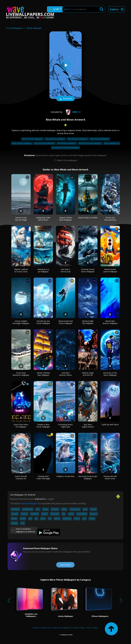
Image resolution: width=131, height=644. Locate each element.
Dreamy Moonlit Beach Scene (110, 477)
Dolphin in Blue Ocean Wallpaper (43, 426)
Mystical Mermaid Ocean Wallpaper (66, 322)
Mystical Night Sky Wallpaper (88, 322)
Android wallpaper (29, 503)
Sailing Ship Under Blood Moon (43, 219)
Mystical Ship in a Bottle (88, 218)
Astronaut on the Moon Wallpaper (110, 374)
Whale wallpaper (34, 28)
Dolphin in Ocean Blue (65, 476)
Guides (95, 628)
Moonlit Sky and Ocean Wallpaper (43, 322)
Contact (36, 628)
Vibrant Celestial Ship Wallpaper (43, 374)
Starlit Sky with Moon (110, 425)
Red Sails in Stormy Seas (65, 270)
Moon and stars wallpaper (32, 139)
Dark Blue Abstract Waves (66, 374)
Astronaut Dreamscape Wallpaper (88, 477)
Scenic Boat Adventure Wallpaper (21, 374)
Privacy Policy (78, 628)
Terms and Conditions (61, 628)
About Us (46, 628)
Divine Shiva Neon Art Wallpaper (21, 426)
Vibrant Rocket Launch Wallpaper (110, 270)
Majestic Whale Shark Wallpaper (65, 219)
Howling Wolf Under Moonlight (43, 477)
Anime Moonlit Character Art (21, 477)
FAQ (88, 628)
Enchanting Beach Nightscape (65, 426)
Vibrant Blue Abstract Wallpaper (110, 322)
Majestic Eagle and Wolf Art (88, 374)
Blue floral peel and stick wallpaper (66, 148)
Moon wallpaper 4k (112, 143)
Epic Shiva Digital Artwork (88, 426)
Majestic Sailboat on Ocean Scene (21, 270)
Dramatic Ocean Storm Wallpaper (88, 270)
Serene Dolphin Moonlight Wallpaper (21, 322)
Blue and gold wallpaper (100, 139)
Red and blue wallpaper (67, 143)
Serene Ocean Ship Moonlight (21, 219)
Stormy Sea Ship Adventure (110, 219)
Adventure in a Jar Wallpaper (43, 270)
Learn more (65, 565)
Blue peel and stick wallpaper (90, 143)
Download (65, 99)
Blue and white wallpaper (78, 139)
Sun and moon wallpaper (55, 139)
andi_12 (72, 112)
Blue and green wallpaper (45, 143)
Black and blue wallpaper (22, 143)
